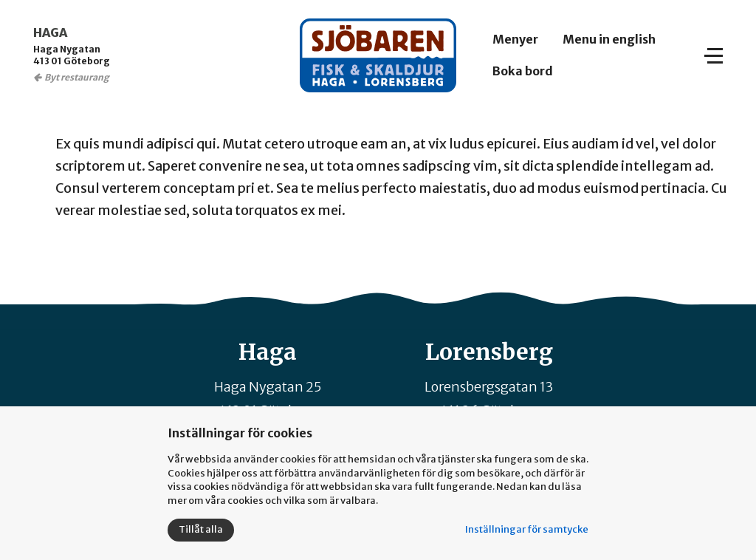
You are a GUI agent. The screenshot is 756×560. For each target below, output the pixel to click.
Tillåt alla (201, 529)
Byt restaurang (77, 77)
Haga (268, 352)
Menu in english (609, 39)
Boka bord (523, 71)
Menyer (515, 39)
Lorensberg (489, 352)
